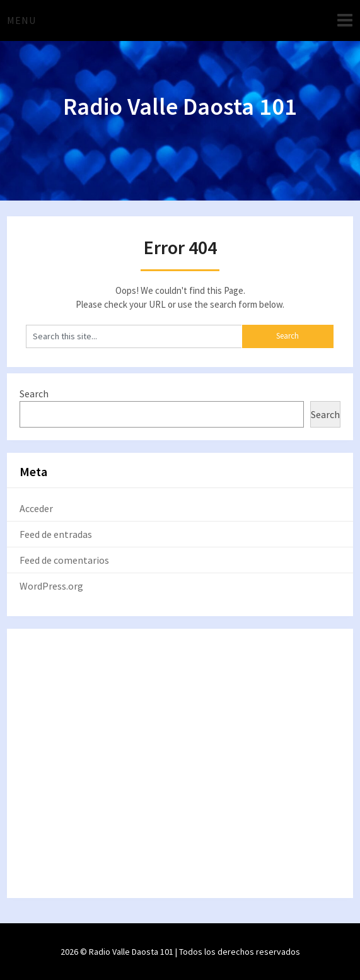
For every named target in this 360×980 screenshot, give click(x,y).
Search (34, 394)
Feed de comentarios (64, 560)
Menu (21, 20)
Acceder (36, 508)
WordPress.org (51, 586)
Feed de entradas (56, 534)
